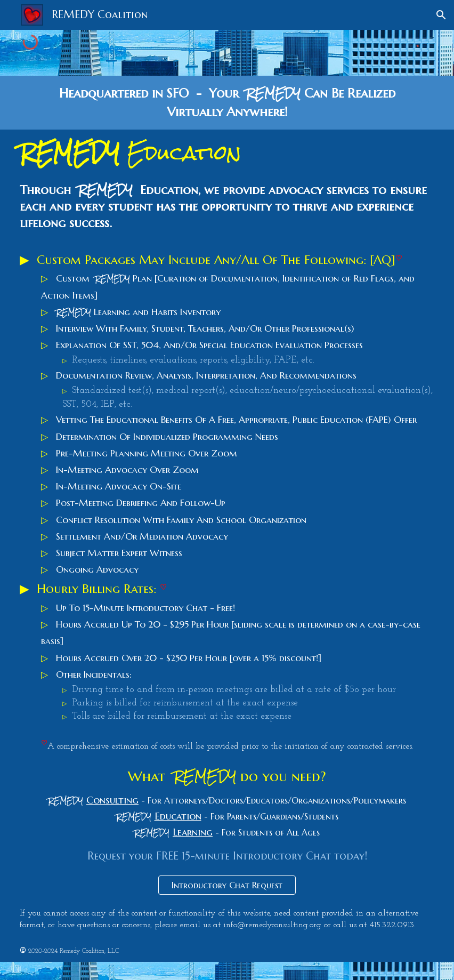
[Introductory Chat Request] (227, 885)
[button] (441, 15)
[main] (227, 103)
